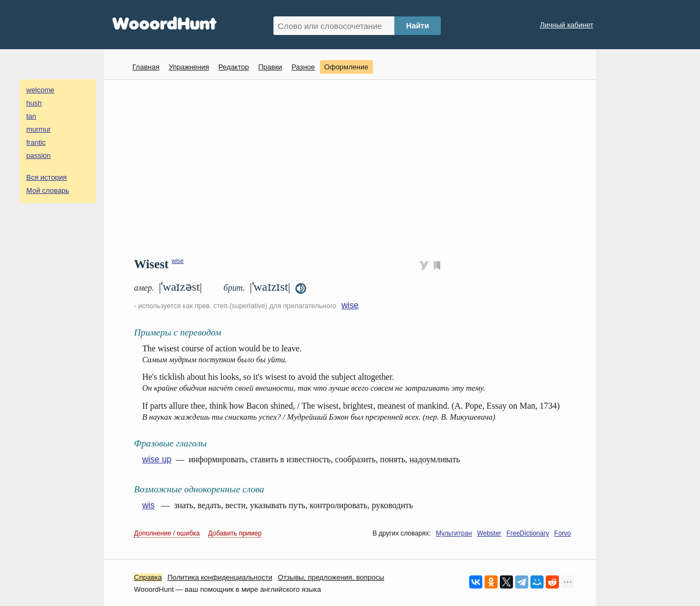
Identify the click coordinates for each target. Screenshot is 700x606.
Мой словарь (48, 190)
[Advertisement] (354, 167)
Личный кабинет (567, 25)
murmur (39, 129)
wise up (157, 459)
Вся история (46, 177)
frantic (36, 142)
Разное (303, 67)
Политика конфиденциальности (220, 577)
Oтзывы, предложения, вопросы (331, 577)
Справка (148, 577)
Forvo (562, 533)
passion (39, 155)
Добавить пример (235, 533)
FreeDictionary (528, 533)
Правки (270, 67)
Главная (146, 67)
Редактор (234, 67)
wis (148, 505)
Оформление (346, 67)
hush (34, 103)
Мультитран (454, 533)
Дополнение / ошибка (167, 533)
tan (31, 116)
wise (178, 261)
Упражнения (189, 67)
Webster (489, 533)
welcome (40, 90)
